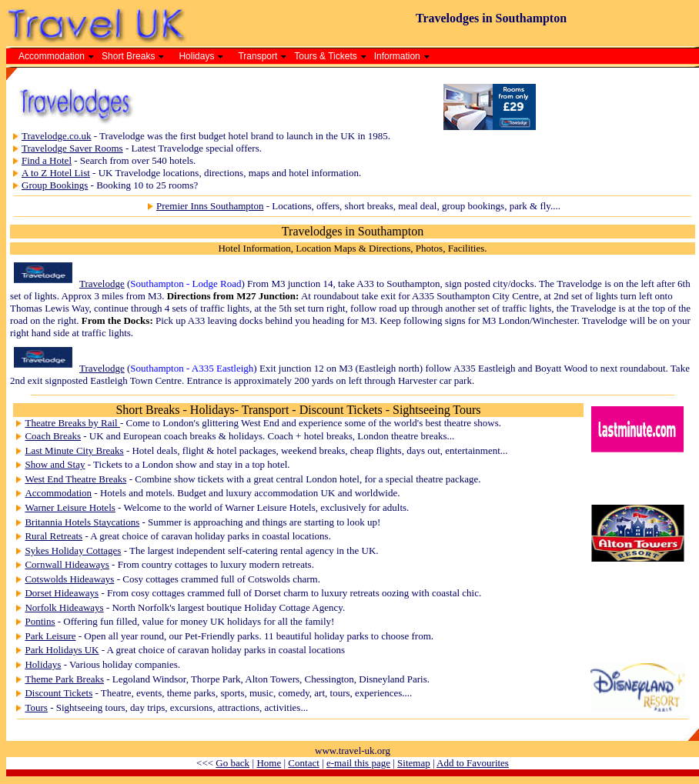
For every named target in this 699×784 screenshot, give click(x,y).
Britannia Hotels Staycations (82, 522)
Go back (232, 763)
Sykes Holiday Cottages (73, 550)
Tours (36, 707)
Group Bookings (55, 185)
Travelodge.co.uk (57, 136)
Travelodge (102, 284)
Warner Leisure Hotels (70, 507)
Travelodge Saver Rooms (72, 148)
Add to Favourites (473, 763)
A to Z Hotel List (56, 173)
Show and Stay (55, 464)
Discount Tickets (59, 693)
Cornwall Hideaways (67, 564)
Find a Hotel (47, 160)
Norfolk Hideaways (64, 607)
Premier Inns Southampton (210, 206)
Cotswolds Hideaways (69, 579)
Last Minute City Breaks (74, 450)
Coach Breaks (53, 436)
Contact (303, 763)
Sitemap (414, 763)
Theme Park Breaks (64, 679)
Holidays (43, 664)
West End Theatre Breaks (75, 479)
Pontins (40, 621)
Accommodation (58, 493)
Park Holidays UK (62, 650)
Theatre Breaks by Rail (72, 423)
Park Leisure (50, 636)
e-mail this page (358, 763)
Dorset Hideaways (62, 593)
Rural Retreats (54, 536)
